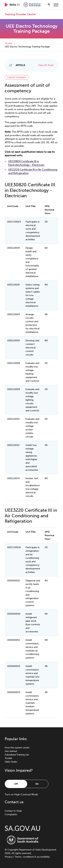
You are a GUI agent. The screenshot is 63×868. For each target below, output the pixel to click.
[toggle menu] (56, 5)
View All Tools (46, 65)
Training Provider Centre (20, 14)
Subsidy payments (17, 77)
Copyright (13, 850)
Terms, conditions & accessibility (32, 857)
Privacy (9, 857)
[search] (49, 5)
